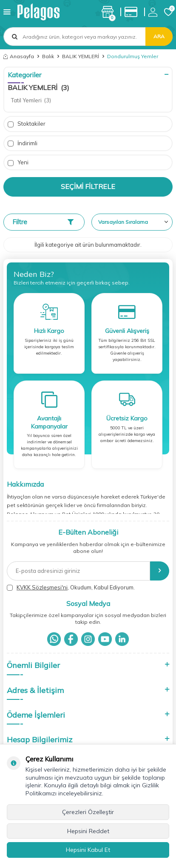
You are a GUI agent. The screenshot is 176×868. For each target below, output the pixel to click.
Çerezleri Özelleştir (88, 812)
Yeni (18, 162)
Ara (159, 36)
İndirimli (23, 143)
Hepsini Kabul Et (88, 850)
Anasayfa (19, 56)
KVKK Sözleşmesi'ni (42, 587)
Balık (48, 56)
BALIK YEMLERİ (81, 56)
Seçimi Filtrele (88, 186)
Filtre (43, 222)
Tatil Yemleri (31, 100)
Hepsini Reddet (88, 831)
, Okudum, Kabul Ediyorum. (71, 588)
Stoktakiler (27, 124)
